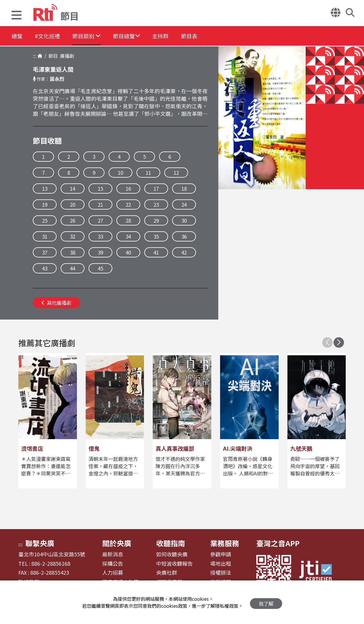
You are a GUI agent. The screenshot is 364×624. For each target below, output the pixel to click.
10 (120, 173)
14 (73, 189)
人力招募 (113, 573)
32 (73, 236)
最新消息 (113, 554)
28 (128, 220)
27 (100, 220)
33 (100, 236)
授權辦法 (221, 573)
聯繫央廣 (40, 543)
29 (156, 220)
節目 (52, 56)
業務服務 (225, 543)
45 (100, 268)
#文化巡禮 (51, 36)
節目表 (207, 36)
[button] (17, 16)
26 (73, 220)
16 (128, 189)
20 (73, 204)
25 (45, 220)
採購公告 (113, 564)
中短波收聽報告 (174, 564)
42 (184, 252)
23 (156, 204)
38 (73, 252)
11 (148, 173)
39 (100, 252)
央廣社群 (167, 573)
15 (100, 189)
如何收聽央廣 (172, 554)
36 (184, 236)
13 (45, 189)
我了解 (266, 602)
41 (156, 252)
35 (156, 236)
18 (184, 189)
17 (156, 189)
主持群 (175, 36)
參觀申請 (221, 554)
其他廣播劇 (56, 303)
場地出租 (221, 564)
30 (184, 220)
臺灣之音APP (278, 543)
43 (45, 268)
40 (128, 252)
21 (100, 204)
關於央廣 (117, 543)
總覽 (17, 36)
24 (184, 204)
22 (128, 204)
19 (45, 204)
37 (45, 252)
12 (176, 173)
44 (73, 268)
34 (128, 236)
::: (35, 56)
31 (45, 236)
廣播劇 (66, 56)
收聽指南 (171, 543)
